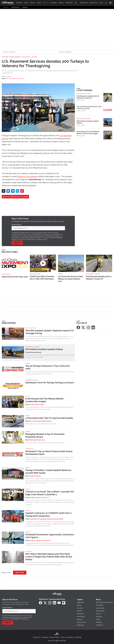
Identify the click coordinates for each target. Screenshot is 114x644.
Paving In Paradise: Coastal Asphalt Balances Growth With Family (48, 472)
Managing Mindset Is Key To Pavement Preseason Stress (45, 435)
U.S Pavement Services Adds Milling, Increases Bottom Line (70, 279)
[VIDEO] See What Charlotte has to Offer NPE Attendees (42, 278)
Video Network (35, 274)
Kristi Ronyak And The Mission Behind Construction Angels (88, 133)
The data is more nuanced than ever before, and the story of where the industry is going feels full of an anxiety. (50, 373)
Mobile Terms (31, 240)
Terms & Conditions (67, 637)
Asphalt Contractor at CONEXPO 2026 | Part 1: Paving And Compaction (49, 514)
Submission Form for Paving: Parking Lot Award (50, 383)
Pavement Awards (31, 380)
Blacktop (26, 57)
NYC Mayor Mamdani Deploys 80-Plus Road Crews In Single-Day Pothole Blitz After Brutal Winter (49, 557)
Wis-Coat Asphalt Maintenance (40, 421)
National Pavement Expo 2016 (15, 277)
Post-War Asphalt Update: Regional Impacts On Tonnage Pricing (50, 332)
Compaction (30, 449)
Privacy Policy (43, 240)
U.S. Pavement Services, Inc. (15, 79)
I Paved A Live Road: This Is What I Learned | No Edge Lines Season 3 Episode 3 (50, 493)
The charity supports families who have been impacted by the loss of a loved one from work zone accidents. (49, 408)
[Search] (106, 3)
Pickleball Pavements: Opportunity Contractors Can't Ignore (50, 536)
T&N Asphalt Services (37, 440)
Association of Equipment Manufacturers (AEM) (46, 519)
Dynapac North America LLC (39, 497)
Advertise (45, 637)
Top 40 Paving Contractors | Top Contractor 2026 (89, 107)
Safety (28, 396)
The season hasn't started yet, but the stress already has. (45, 443)
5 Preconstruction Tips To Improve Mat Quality (49, 418)
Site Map (78, 637)
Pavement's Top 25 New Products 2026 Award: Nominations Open (49, 453)
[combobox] (29, 52)
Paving (34, 57)
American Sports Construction (40, 540)
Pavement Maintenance (11, 57)
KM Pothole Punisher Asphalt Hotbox (88, 122)
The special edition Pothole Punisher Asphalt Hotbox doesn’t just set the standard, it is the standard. (50, 356)
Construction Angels (37, 405)
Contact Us (36, 637)
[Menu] (110, 3)
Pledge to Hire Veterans (27, 176)
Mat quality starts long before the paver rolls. (41, 424)
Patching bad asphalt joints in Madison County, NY (88, 97)
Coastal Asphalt (35, 476)
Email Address (17, 225)
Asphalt (28, 432)
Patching (28, 551)
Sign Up (17, 243)
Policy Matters (31, 328)
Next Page (20, 573)
